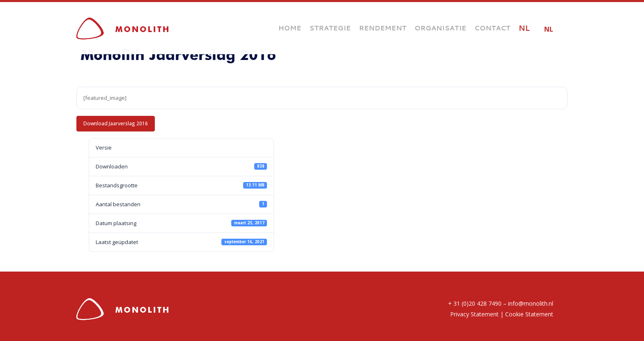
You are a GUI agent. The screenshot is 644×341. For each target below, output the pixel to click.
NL (549, 29)
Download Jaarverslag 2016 (116, 123)
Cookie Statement (529, 314)
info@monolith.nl (531, 303)
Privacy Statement (474, 314)
